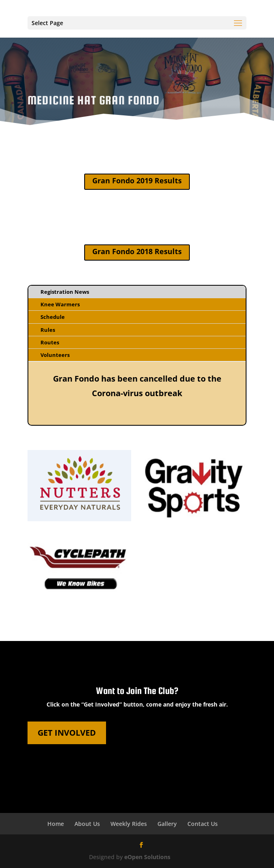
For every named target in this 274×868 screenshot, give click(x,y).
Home (56, 824)
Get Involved (67, 733)
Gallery (167, 824)
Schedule (53, 317)
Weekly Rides (129, 824)
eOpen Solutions (147, 857)
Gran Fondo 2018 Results (137, 251)
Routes (50, 342)
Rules (48, 330)
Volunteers (55, 355)
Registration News (65, 292)
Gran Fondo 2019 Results (137, 180)
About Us (87, 824)
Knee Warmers (60, 304)
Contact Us (203, 824)
